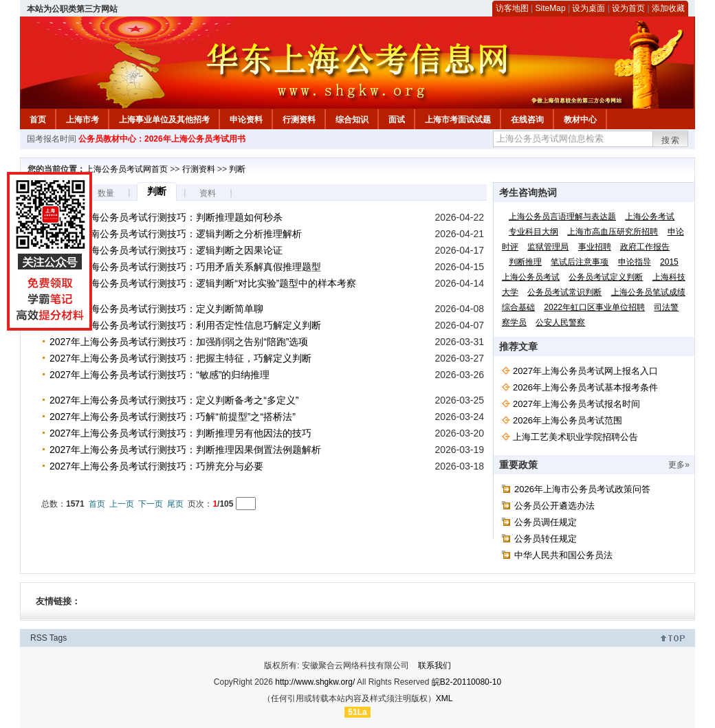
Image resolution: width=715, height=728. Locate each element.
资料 (208, 193)
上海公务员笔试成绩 (648, 292)
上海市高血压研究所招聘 (613, 232)
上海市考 (82, 120)
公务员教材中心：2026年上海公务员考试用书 (162, 139)
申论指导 (635, 262)
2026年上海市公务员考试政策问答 (582, 489)
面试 (397, 120)
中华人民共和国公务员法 (563, 555)
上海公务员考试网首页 (126, 169)
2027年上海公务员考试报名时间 (576, 404)
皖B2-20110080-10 (466, 682)
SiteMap (551, 8)
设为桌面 (588, 8)
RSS (39, 638)
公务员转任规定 (546, 539)
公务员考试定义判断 (606, 277)
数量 (106, 193)
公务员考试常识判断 (564, 292)
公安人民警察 (560, 322)
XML (444, 698)
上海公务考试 (650, 217)
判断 (237, 169)
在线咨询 (527, 120)
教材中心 (580, 120)
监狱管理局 (548, 247)
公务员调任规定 (546, 522)
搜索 (671, 140)
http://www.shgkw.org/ (315, 682)
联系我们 (434, 665)
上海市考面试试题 (458, 120)
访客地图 (512, 8)
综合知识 (352, 120)
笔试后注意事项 (580, 262)
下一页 (151, 504)
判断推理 (525, 262)
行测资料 (299, 120)
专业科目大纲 (533, 232)
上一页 (122, 504)
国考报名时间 (52, 139)
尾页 (175, 504)
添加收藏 (668, 8)
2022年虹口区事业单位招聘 (594, 307)
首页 (38, 120)
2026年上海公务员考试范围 (568, 420)
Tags (58, 638)
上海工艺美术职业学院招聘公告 (575, 437)
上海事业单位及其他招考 (164, 120)
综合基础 (518, 307)
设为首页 (628, 8)
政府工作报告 (645, 247)
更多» (679, 465)
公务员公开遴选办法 (554, 506)
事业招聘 (595, 247)
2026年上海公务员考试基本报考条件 (585, 387)
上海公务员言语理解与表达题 (562, 217)
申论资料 (246, 120)
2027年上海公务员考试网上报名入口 (585, 371)
